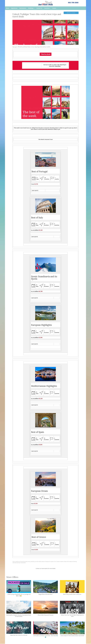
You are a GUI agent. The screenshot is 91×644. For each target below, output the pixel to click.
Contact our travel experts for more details (46, 568)
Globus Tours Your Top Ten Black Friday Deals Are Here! (72, 609)
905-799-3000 (73, 3)
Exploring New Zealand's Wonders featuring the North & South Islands (19, 609)
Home (8, 8)
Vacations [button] (47, 8)
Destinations (23, 8)
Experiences (14, 8)
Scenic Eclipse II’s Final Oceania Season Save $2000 (72, 629)
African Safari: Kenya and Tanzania (46, 608)
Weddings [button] (31, 8)
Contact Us (39, 8)
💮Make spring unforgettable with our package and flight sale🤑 (19, 588)
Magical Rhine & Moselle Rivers (46, 588)
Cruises (54, 8)
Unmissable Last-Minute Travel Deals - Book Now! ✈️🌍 (46, 630)
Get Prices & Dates (71, 13)
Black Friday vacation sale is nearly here (72, 588)
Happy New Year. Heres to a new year (19, 629)
